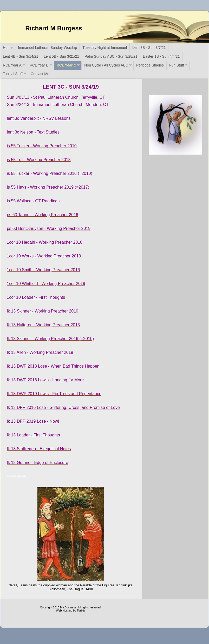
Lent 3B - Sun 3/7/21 (149, 48)
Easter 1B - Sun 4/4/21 (161, 56)
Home (8, 48)
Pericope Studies (150, 65)
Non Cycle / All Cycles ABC (106, 65)
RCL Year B (39, 65)
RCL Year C (67, 65)
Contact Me (40, 74)
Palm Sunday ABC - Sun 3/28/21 (111, 56)
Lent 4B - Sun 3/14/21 (21, 56)
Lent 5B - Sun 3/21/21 (61, 56)
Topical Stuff (13, 74)
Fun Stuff (177, 65)
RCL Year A (12, 65)
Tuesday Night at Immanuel (105, 48)
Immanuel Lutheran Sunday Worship (47, 48)
